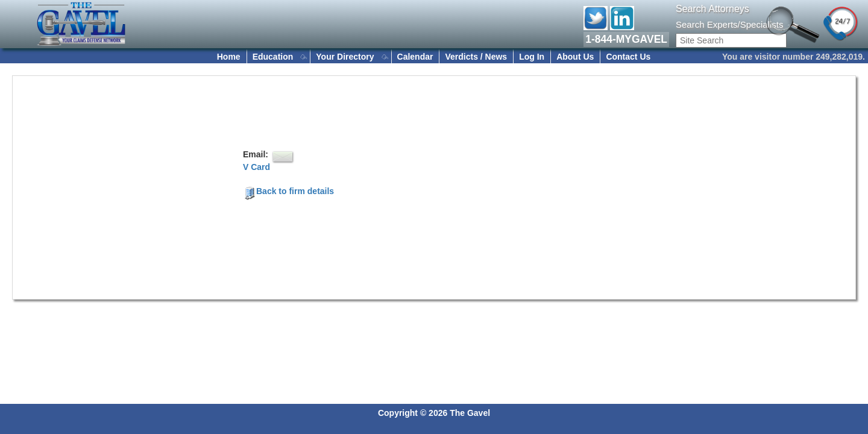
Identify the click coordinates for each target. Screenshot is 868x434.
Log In (532, 57)
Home (229, 57)
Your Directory (345, 57)
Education (273, 57)
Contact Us (628, 57)
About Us (575, 57)
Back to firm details (288, 191)
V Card (256, 167)
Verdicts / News (476, 57)
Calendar (415, 57)
